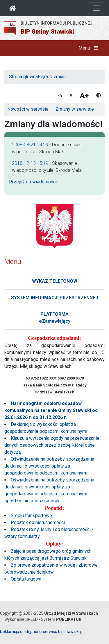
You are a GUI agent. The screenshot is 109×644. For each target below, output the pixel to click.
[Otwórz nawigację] (96, 8)
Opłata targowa (26, 579)
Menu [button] (90, 48)
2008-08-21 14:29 (30, 145)
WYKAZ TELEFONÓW (55, 281)
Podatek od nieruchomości (38, 522)
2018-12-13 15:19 (30, 163)
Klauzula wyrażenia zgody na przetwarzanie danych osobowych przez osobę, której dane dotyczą (52, 445)
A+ (84, 96)
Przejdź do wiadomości (33, 182)
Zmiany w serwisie (75, 109)
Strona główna (23, 77)
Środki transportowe (31, 516)
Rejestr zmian (52, 77)
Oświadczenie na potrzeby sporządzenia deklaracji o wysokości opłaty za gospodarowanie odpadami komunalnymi (49, 466)
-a (60, 95)
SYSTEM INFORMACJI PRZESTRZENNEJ (54, 298)
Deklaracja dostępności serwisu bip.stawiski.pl (42, 632)
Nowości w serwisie (28, 109)
